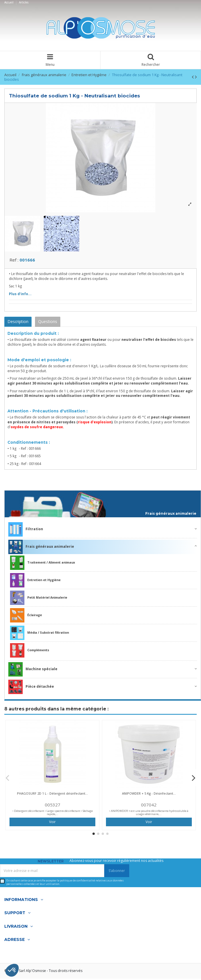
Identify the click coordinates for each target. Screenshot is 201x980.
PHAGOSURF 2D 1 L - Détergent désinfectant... (52, 795)
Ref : (14, 261)
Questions (48, 323)
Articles (24, 2)
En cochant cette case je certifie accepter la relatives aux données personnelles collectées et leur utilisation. (65, 884)
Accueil (9, 2)
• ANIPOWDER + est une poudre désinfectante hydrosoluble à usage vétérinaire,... (149, 814)
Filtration (26, 531)
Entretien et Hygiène (35, 582)
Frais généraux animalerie (171, 515)
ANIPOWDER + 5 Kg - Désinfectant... (149, 795)
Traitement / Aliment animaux (42, 564)
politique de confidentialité (78, 882)
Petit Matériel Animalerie (39, 599)
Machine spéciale (33, 671)
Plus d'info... (20, 295)
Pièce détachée (31, 689)
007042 (149, 806)
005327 (53, 806)
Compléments (30, 652)
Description (18, 323)
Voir (52, 823)
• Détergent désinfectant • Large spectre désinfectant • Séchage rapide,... (53, 814)
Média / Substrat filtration (39, 635)
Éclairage (26, 617)
